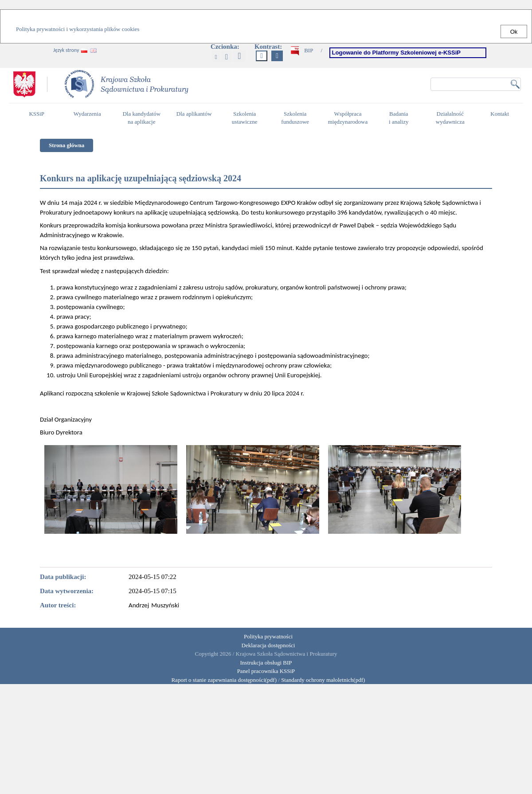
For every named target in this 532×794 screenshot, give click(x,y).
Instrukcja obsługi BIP (266, 663)
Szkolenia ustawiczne (247, 118)
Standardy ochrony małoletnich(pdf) (323, 680)
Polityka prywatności (268, 636)
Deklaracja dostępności (268, 645)
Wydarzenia (87, 114)
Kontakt (502, 117)
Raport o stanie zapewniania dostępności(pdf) (222, 680)
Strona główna (66, 145)
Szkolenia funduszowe (297, 118)
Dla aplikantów (195, 117)
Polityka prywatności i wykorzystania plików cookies (78, 29)
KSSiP (39, 117)
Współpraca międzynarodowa (349, 118)
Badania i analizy (401, 118)
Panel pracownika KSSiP (266, 671)
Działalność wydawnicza (453, 118)
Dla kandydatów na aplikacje (141, 118)
